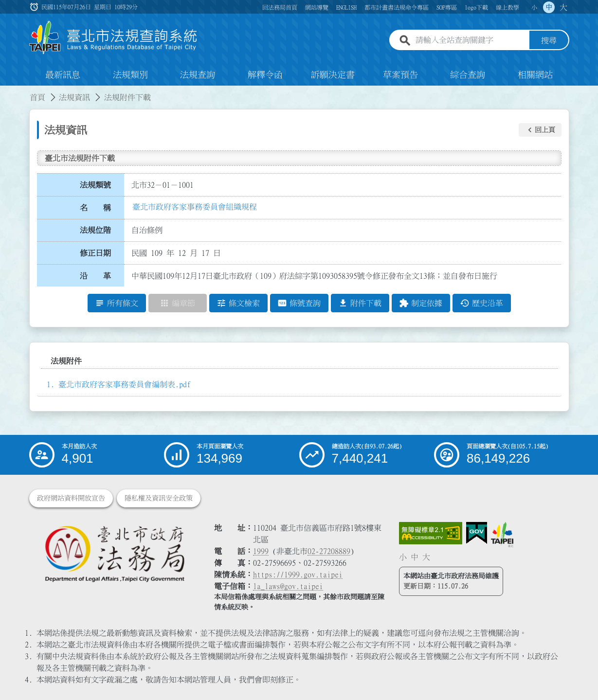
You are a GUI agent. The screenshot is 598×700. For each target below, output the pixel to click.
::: (6, 91)
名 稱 (95, 208)
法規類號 (95, 185)
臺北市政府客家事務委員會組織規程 (195, 207)
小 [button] (534, 7)
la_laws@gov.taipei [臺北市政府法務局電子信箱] (288, 586)
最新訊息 (63, 75)
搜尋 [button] (549, 40)
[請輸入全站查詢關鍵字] (471, 40)
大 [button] (563, 7)
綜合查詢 (468, 75)
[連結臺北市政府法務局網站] (114, 553)
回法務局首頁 (280, 7)
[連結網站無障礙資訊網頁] (431, 533)
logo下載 (476, 7)
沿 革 (95, 276)
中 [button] (549, 7)
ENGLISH (346, 7)
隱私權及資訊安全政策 (159, 498)
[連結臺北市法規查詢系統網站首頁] (113, 38)
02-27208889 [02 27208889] (329, 551)
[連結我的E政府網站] (477, 533)
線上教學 (507, 7)
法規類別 (130, 75)
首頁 (37, 97)
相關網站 (535, 75)
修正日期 (95, 253)
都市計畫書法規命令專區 (397, 7)
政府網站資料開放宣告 (71, 498)
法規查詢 (198, 75)
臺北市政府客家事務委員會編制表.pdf (125, 384)
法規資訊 (74, 97)
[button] (540, 130)
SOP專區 (447, 7)
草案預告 (400, 75)
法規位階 (95, 230)
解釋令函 (265, 75)
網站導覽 (317, 7)
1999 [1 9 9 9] (261, 551)
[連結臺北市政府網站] (502, 535)
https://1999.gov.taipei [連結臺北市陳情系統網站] (298, 574)
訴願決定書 (333, 75)
